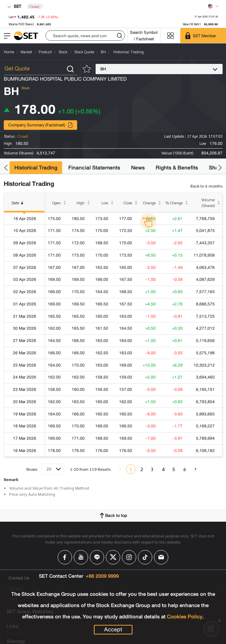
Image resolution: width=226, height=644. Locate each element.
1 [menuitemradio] (131, 469)
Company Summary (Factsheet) (41, 125)
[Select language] (213, 6)
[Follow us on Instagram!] (129, 557)
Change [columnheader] (149, 203)
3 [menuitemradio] (152, 469)
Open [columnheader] (56, 203)
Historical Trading (36, 168)
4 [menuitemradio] (163, 469)
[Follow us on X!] (113, 557)
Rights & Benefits (177, 168)
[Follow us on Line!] (97, 557)
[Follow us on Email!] (161, 557)
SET (14, 6)
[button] (85, 36)
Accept (113, 630)
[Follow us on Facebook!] (65, 557)
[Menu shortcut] (170, 36)
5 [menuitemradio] (174, 469)
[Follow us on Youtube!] (81, 557)
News (138, 168)
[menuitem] (195, 469)
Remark (11, 479)
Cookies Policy (185, 617)
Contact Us (19, 578)
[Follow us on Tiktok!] (145, 557)
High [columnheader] (81, 203)
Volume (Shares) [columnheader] (208, 203)
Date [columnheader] (19, 207)
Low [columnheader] (105, 203)
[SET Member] (203, 36)
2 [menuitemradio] (142, 469)
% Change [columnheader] (174, 203)
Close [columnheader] (128, 203)
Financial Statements (94, 168)
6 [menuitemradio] (185, 469)
